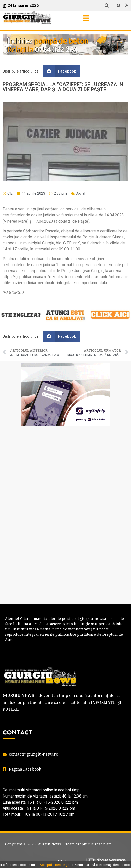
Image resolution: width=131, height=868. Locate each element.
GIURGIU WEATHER (65, 450)
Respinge (62, 865)
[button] (61, 71)
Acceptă (46, 865)
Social (80, 193)
